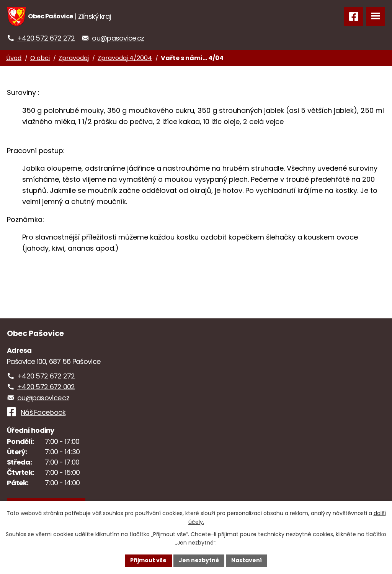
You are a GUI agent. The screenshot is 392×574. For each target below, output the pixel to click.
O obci (40, 58)
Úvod (14, 58)
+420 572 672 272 (46, 38)
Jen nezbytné (199, 560)
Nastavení (247, 560)
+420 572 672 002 (46, 387)
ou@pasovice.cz (118, 38)
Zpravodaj (74, 58)
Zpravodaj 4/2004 (125, 58)
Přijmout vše (148, 560)
